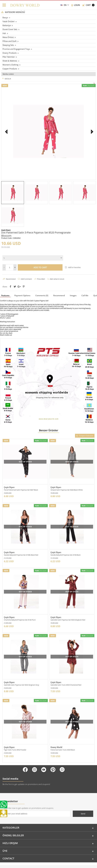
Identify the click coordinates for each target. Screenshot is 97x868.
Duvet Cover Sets (10, 29)
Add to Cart (40, 245)
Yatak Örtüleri (9, 21)
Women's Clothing (10, 65)
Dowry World (56, 727)
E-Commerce (55, 865)
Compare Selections (85, 413)
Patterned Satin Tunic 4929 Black (63, 730)
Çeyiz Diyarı (9, 464)
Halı (4, 33)
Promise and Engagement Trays (16, 49)
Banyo (5, 17)
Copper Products (10, 69)
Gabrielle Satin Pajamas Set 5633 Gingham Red (68, 598)
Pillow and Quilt (9, 41)
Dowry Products (10, 53)
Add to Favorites (73, 245)
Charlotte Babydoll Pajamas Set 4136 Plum (20, 598)
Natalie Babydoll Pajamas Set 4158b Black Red (21, 533)
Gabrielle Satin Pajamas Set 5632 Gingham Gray (22, 664)
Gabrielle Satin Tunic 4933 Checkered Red (66, 664)
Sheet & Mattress (10, 61)
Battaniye (7, 25)
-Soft (48, 865)
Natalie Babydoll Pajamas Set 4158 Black (65, 533)
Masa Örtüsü (8, 37)
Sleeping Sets (8, 45)
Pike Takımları (9, 57)
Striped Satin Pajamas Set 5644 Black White (67, 467)
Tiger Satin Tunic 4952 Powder (15, 730)
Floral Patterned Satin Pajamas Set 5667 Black (21, 467)
